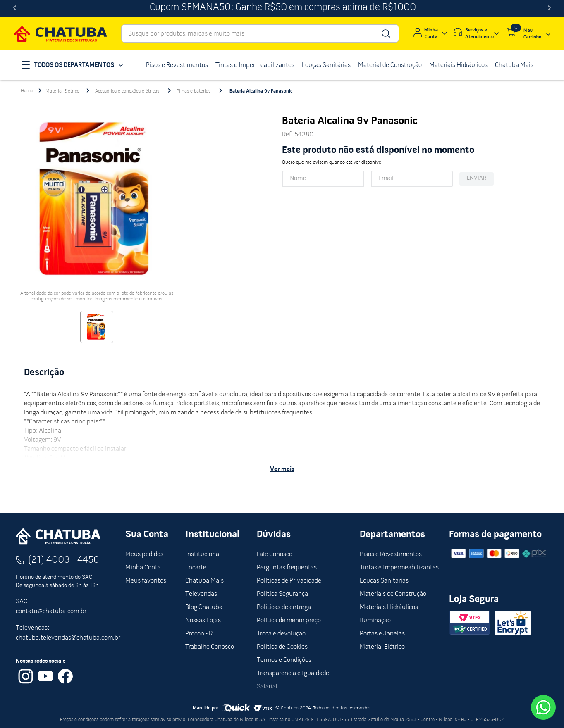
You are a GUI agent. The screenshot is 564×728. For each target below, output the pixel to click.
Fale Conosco (275, 554)
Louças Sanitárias (384, 581)
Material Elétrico (62, 91)
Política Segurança (282, 594)
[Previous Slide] (15, 8)
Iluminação (375, 621)
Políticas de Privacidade (289, 581)
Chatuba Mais (204, 581)
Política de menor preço (289, 621)
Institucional (203, 554)
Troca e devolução (281, 634)
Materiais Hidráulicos (389, 607)
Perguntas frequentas (287, 568)
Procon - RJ (201, 634)
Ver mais (282, 469)
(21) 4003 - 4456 (64, 560)
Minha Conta (143, 568)
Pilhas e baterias (194, 91)
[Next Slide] (549, 8)
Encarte (196, 568)
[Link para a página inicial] (27, 91)
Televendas (201, 594)
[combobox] (260, 33)
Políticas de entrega (284, 607)
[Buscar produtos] (385, 33)
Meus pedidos (144, 554)
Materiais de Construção (393, 594)
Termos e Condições (284, 660)
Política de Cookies (282, 647)
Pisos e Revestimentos (391, 554)
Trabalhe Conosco (210, 647)
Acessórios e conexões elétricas (127, 91)
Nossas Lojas (203, 621)
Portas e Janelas (382, 634)
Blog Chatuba (204, 607)
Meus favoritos (146, 581)
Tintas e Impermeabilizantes (399, 568)
